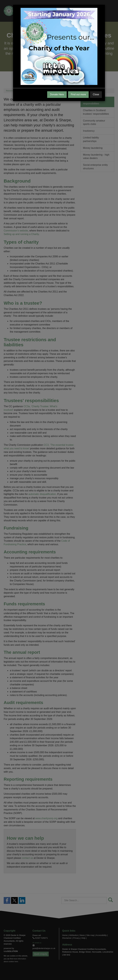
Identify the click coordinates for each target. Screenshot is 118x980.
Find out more (78, 94)
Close (96, 94)
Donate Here (57, 94)
